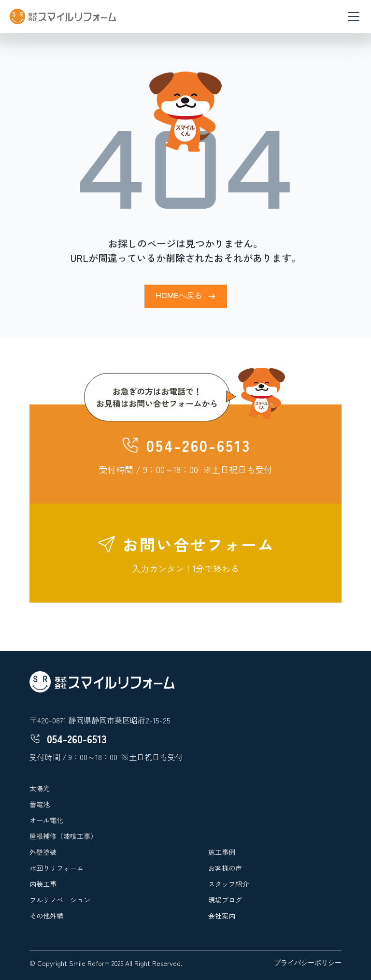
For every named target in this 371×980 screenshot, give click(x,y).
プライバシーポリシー (308, 963)
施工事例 (222, 852)
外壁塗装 (43, 852)
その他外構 (46, 916)
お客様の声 (225, 868)
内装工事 (43, 884)
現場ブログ (225, 900)
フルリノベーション (60, 900)
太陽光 (40, 788)
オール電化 (46, 820)
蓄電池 (40, 804)
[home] (63, 16)
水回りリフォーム (57, 868)
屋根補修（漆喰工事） (63, 836)
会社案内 (222, 916)
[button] (352, 16)
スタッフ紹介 (228, 884)
